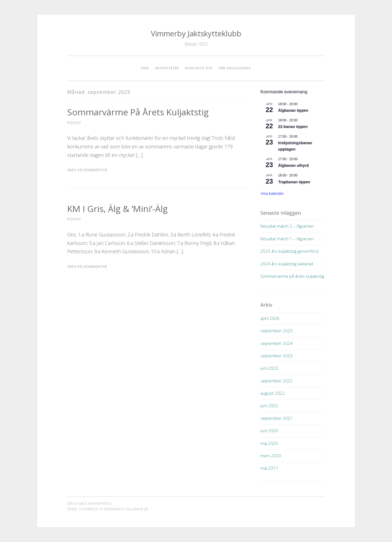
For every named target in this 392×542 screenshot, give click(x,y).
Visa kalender (272, 194)
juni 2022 (269, 405)
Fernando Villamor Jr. (127, 509)
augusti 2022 (273, 393)
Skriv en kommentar (87, 170)
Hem (145, 68)
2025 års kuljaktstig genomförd (289, 251)
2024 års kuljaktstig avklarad (287, 264)
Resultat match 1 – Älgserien (287, 239)
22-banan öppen (293, 127)
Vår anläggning (235, 68)
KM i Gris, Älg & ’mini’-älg (118, 209)
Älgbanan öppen (293, 110)
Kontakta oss (199, 68)
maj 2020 (269, 443)
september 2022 (277, 381)
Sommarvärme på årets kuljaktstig (138, 112)
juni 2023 (269, 368)
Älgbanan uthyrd (293, 165)
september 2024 (277, 343)
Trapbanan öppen (294, 182)
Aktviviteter (167, 68)
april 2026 (270, 318)
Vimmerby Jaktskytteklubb (196, 33)
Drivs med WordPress (90, 504)
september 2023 (277, 356)
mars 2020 (271, 456)
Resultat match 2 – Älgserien (287, 226)
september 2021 (277, 418)
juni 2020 (269, 431)
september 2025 (277, 331)
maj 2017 (269, 468)
